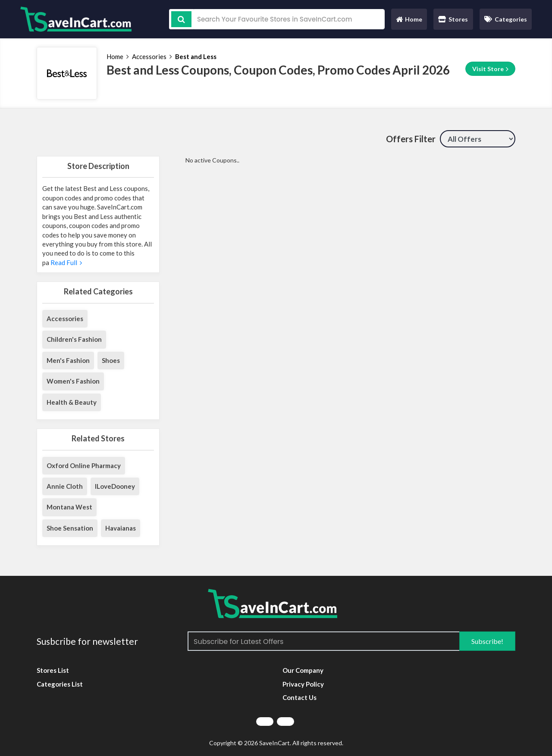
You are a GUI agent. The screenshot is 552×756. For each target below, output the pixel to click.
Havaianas (121, 528)
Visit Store (490, 69)
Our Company (303, 670)
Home (409, 21)
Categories (506, 19)
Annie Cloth (65, 486)
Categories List (60, 684)
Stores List (53, 670)
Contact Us (300, 697)
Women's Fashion (73, 381)
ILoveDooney (115, 486)
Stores (453, 19)
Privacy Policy (303, 684)
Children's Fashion (74, 339)
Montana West (69, 507)
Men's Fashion (68, 360)
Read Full (66, 262)
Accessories (149, 56)
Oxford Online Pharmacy (84, 465)
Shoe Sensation (70, 528)
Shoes (111, 360)
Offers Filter (411, 139)
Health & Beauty (72, 402)
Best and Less (196, 56)
